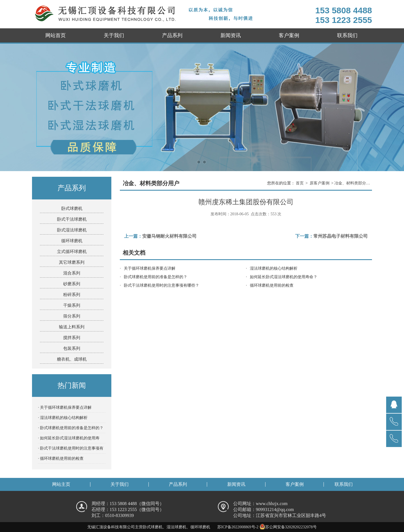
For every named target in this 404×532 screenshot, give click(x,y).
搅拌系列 (72, 338)
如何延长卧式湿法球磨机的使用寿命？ (284, 277)
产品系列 (172, 35)
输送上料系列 (72, 327)
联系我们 (347, 35)
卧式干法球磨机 (72, 219)
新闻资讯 (231, 35)
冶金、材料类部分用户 (353, 183)
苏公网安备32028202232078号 (288, 527)
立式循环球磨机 (72, 252)
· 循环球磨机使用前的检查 (61, 458)
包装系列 (72, 348)
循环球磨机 (72, 241)
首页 (300, 183)
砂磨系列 (72, 284)
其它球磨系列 (72, 262)
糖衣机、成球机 (72, 359)
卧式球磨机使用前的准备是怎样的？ (156, 277)
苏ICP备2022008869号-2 (238, 527)
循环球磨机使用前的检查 (272, 285)
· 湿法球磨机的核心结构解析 (63, 418)
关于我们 (114, 35)
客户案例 (289, 35)
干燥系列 (72, 305)
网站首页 (56, 35)
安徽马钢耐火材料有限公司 (169, 236)
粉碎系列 (72, 295)
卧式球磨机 (72, 208)
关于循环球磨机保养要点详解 (150, 268)
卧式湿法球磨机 (72, 230)
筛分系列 (72, 316)
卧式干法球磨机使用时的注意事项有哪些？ (161, 285)
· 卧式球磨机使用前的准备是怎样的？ (71, 428)
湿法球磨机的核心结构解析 (274, 268)
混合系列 (72, 273)
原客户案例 (320, 183)
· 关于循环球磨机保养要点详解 (65, 407)
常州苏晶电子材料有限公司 (341, 236)
